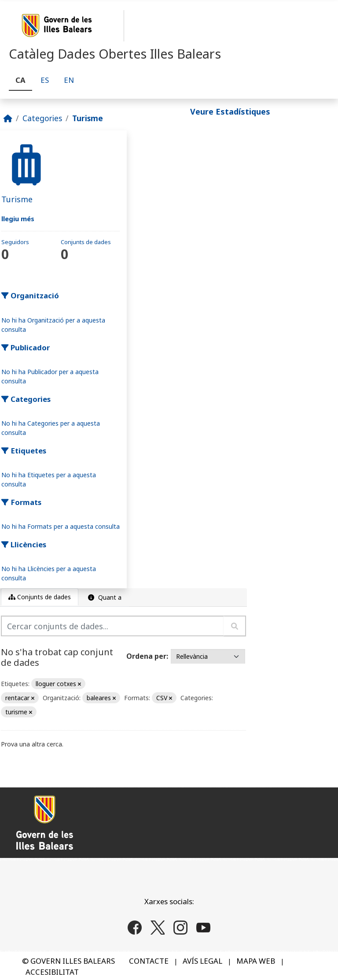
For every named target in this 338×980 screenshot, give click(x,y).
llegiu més (18, 219)
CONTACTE (149, 961)
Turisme (88, 118)
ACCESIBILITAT (52, 972)
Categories (42, 118)
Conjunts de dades (40, 597)
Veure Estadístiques (230, 111)
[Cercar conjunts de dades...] (112, 626)
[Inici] (8, 118)
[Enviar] (235, 626)
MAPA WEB (256, 961)
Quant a (104, 598)
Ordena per (146, 656)
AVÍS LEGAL (202, 961)
